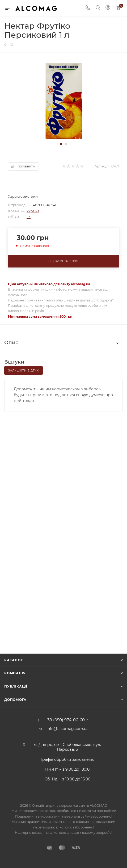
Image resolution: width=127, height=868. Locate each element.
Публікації (16, 686)
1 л (29, 217)
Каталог (14, 660)
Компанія (15, 673)
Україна (33, 211)
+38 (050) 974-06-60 (65, 720)
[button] (61, 144)
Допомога (15, 700)
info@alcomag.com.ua (67, 729)
